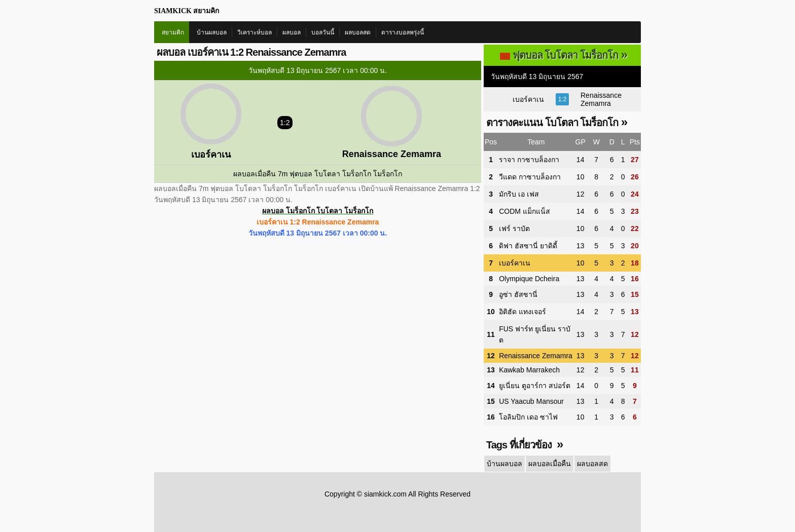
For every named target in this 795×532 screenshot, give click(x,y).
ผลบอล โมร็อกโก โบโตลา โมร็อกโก (318, 211)
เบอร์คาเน (528, 99)
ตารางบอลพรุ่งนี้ (403, 32)
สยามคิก (173, 32)
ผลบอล (292, 32)
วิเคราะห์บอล (255, 32)
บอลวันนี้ (323, 32)
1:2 (563, 99)
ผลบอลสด (358, 32)
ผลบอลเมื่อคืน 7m (260, 174)
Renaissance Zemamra (601, 99)
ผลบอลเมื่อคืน (550, 464)
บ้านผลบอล (212, 32)
